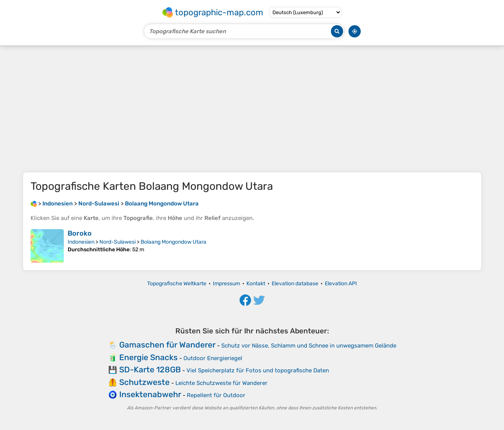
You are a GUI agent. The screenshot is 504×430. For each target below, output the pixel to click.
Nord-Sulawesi (117, 242)
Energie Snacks (148, 357)
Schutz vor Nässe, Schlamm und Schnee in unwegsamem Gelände (309, 346)
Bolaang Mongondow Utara (173, 242)
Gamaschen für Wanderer (167, 345)
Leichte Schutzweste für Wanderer (221, 383)
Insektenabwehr (150, 394)
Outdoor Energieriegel (213, 358)
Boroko (80, 233)
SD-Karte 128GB (150, 369)
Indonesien (81, 242)
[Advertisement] (252, 109)
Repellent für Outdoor (216, 395)
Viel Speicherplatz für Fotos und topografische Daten (258, 370)
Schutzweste (144, 382)
